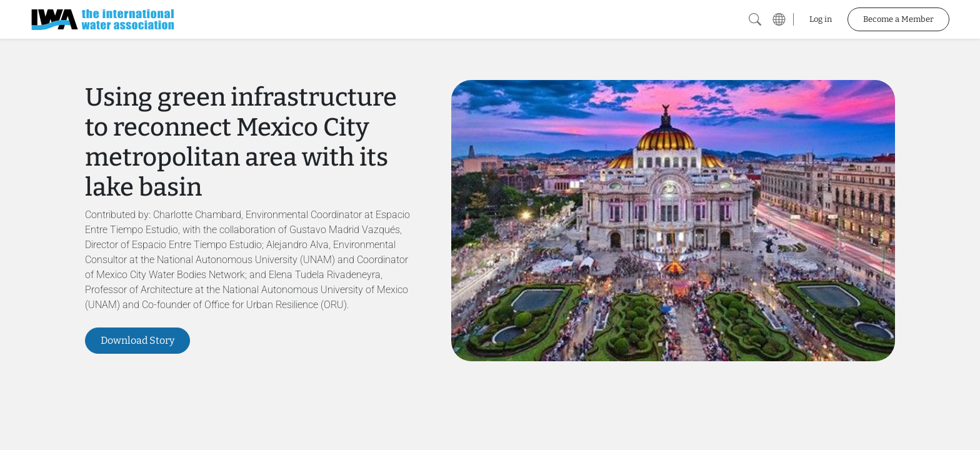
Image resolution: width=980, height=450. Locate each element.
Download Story (137, 340)
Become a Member (898, 19)
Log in (821, 19)
